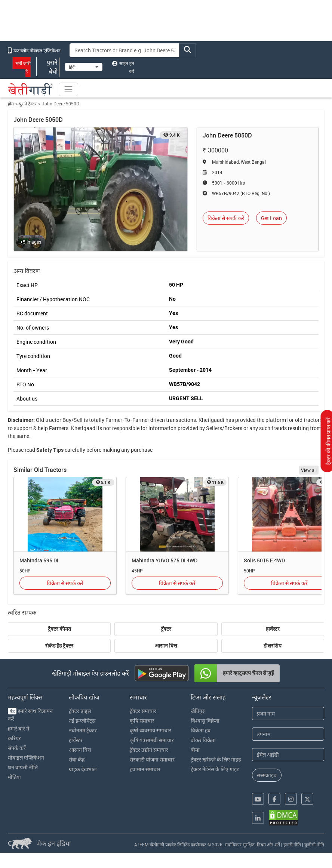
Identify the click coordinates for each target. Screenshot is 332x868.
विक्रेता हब (201, 730)
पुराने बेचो (48, 67)
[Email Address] (288, 755)
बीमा (195, 750)
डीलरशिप (273, 646)
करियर (14, 738)
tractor (53, 420)
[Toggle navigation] (68, 89)
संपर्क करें (17, 748)
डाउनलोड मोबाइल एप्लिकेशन (34, 50)
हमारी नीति (292, 844)
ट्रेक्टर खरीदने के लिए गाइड (216, 759)
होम (11, 104)
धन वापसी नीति (23, 767)
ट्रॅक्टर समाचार (143, 711)
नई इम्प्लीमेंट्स (82, 721)
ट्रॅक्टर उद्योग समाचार (149, 750)
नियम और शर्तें (268, 844)
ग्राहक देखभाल (83, 769)
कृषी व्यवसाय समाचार (150, 730)
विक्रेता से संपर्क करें (226, 218)
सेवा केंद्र (77, 759)
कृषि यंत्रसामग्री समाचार (152, 740)
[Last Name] (288, 734)
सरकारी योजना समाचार (152, 759)
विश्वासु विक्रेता (205, 721)
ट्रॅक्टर (166, 629)
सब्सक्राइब (267, 775)
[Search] (125, 50)
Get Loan (271, 218)
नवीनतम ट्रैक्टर (83, 730)
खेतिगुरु (198, 711)
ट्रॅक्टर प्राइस (80, 711)
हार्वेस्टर (273, 629)
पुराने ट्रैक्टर (28, 104)
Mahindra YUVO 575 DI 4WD (165, 560)
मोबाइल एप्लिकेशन (26, 758)
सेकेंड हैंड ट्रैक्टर (59, 646)
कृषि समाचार (142, 721)
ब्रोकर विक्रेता (203, 740)
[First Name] (288, 713)
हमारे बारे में (19, 728)
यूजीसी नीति (314, 844)
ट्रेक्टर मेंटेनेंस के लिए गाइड (215, 769)
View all (309, 470)
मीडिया (14, 777)
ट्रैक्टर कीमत (59, 629)
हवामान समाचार (145, 769)
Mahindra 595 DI (39, 560)
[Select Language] (84, 67)
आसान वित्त (166, 646)
